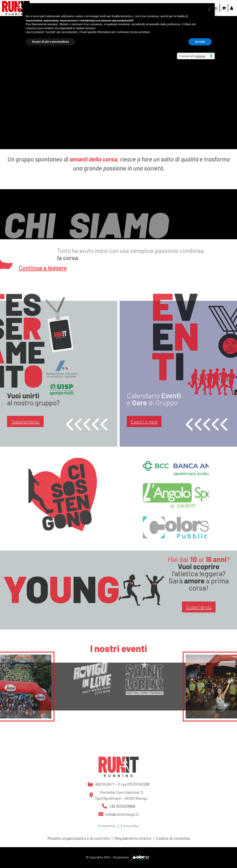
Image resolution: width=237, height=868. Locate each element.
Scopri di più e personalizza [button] (50, 42)
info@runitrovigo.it (122, 814)
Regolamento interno (133, 838)
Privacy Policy (131, 826)
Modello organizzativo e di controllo (79, 838)
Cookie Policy (108, 826)
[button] (210, 10)
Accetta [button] (200, 42)
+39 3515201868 (122, 806)
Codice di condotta (173, 838)
